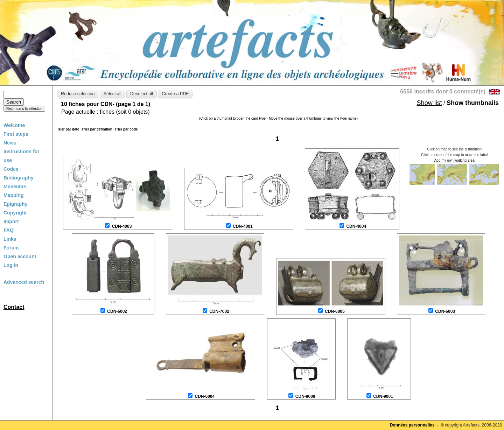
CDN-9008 (305, 396)
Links (10, 239)
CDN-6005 (335, 311)
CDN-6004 (205, 396)
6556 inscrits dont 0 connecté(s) (443, 91)
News (10, 143)
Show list (429, 103)
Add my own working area (454, 160)
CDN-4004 (356, 226)
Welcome (14, 125)
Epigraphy (15, 204)
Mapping (14, 195)
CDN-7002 (219, 311)
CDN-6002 (117, 311)
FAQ (9, 230)
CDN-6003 (445, 311)
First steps (16, 134)
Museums (15, 186)
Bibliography (19, 178)
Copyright (15, 213)
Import (11, 221)
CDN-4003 (122, 226)
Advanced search (24, 282)
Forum (11, 248)
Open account (20, 256)
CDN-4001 (243, 226)
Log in (11, 265)
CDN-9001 (383, 396)
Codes (11, 169)
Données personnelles (412, 425)
